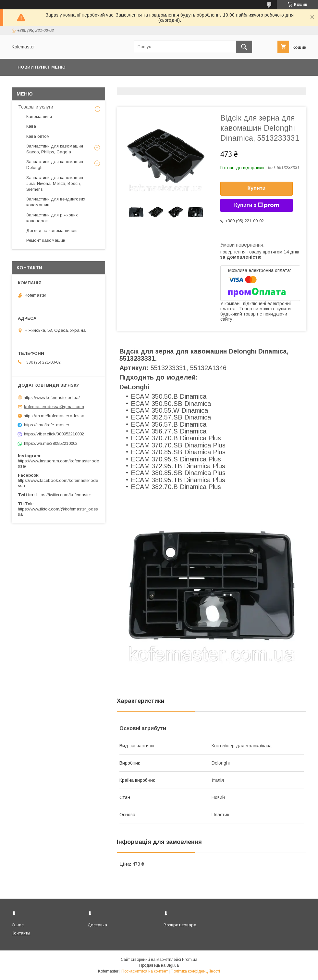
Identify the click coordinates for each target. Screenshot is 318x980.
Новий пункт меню (42, 67)
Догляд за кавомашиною (52, 231)
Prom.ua (190, 960)
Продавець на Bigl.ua (159, 965)
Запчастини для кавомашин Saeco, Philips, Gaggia (55, 149)
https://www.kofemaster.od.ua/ (52, 397)
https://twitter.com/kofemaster (64, 495)
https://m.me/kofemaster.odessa (54, 416)
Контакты (21, 933)
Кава (31, 126)
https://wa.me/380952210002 (51, 443)
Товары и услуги (36, 107)
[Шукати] (244, 47)
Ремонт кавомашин (46, 240)
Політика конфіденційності (195, 971)
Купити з (256, 205)
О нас (18, 925)
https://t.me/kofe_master (47, 425)
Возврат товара (180, 925)
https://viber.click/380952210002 (54, 434)
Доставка (97, 925)
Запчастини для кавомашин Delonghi (55, 165)
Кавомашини (39, 116)
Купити (257, 188)
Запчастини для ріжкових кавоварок (52, 218)
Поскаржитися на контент (145, 971)
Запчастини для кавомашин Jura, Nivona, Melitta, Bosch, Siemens (55, 183)
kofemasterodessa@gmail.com (54, 407)
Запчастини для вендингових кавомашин (56, 202)
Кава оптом (38, 136)
